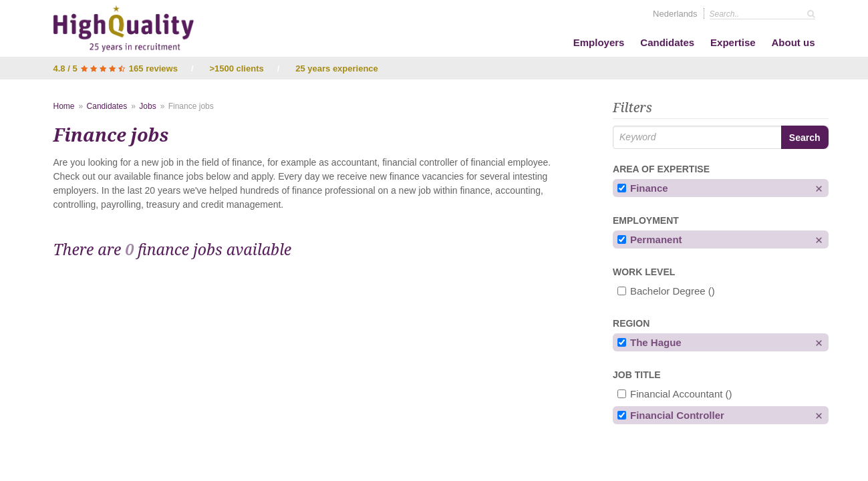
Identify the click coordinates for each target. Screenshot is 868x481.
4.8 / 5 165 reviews (116, 68)
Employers (599, 42)
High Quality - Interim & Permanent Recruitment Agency (124, 29)
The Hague (649, 342)
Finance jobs (191, 106)
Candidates (667, 42)
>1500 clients (236, 68)
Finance (643, 188)
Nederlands (675, 14)
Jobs (147, 106)
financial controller (671, 415)
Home (64, 106)
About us (793, 42)
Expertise (733, 42)
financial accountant (675, 394)
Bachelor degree (666, 291)
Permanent (650, 239)
